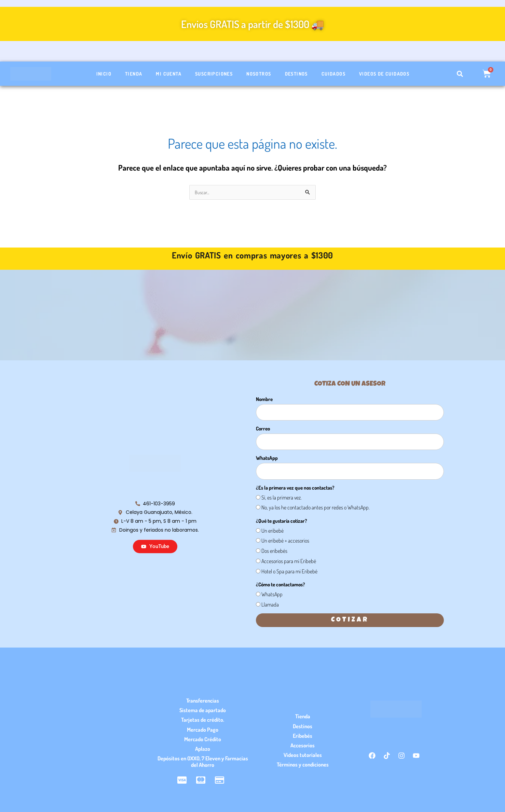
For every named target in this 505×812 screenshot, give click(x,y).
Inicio (104, 74)
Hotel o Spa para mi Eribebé (289, 572)
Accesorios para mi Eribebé (289, 562)
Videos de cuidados (384, 74)
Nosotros (259, 74)
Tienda (134, 74)
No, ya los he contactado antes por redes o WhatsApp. (316, 508)
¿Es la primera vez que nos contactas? (295, 488)
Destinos (296, 74)
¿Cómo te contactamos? (281, 585)
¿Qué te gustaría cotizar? (282, 522)
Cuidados (333, 74)
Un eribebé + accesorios (285, 541)
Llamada (270, 605)
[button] (460, 74)
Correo (263, 429)
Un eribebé (272, 531)
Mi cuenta (169, 74)
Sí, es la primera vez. (282, 498)
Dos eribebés (274, 551)
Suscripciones (214, 74)
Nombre (264, 400)
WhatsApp (267, 459)
